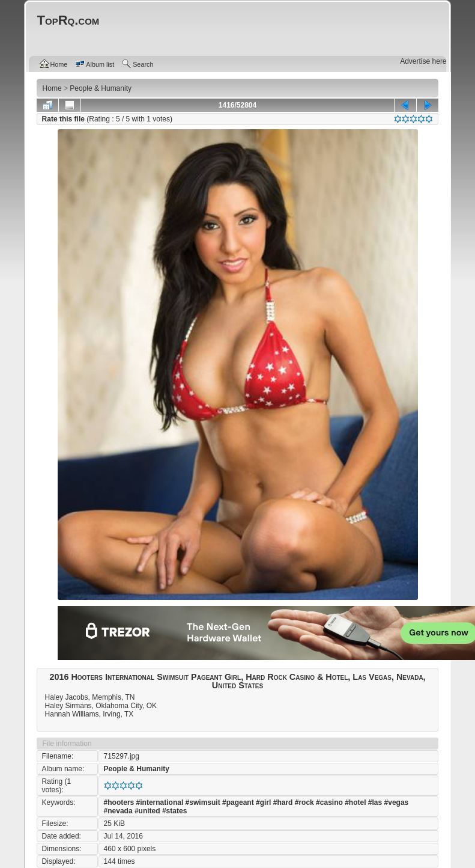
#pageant (238, 802)
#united (147, 811)
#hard (283, 802)
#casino (329, 802)
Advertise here (423, 61)
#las (375, 802)
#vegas (397, 802)
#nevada (118, 811)
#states (174, 811)
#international (160, 802)
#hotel (355, 802)
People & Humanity (137, 769)
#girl (263, 802)
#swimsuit (203, 802)
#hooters (119, 802)
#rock (304, 802)
